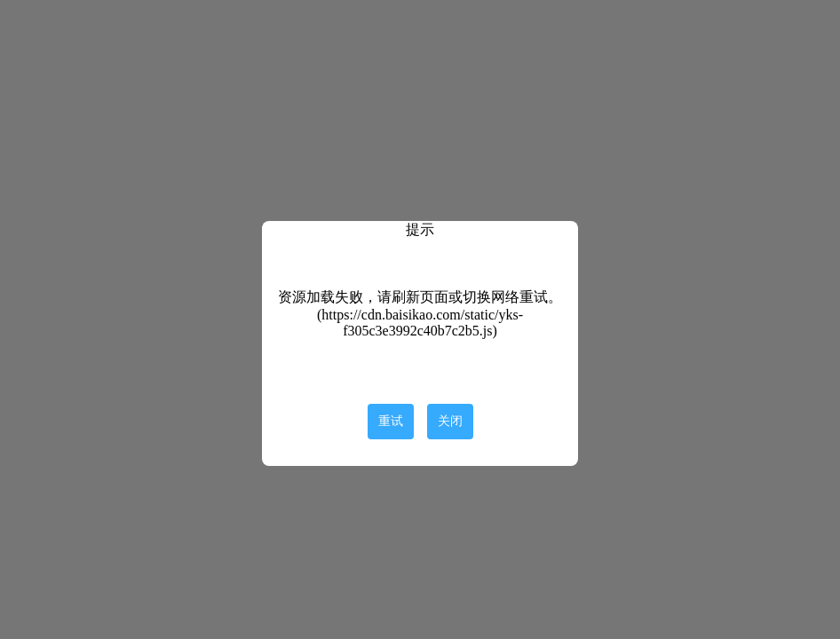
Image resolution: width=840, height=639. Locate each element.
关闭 (450, 421)
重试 (391, 421)
